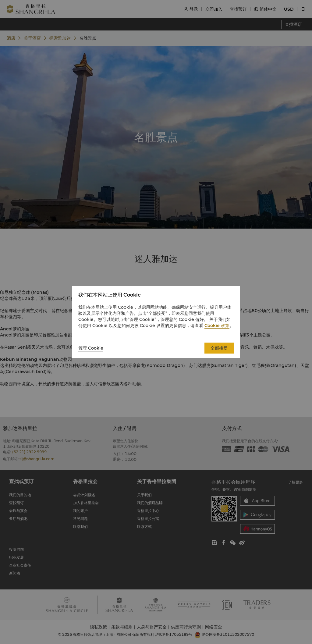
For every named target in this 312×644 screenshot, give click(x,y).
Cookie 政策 (217, 326)
